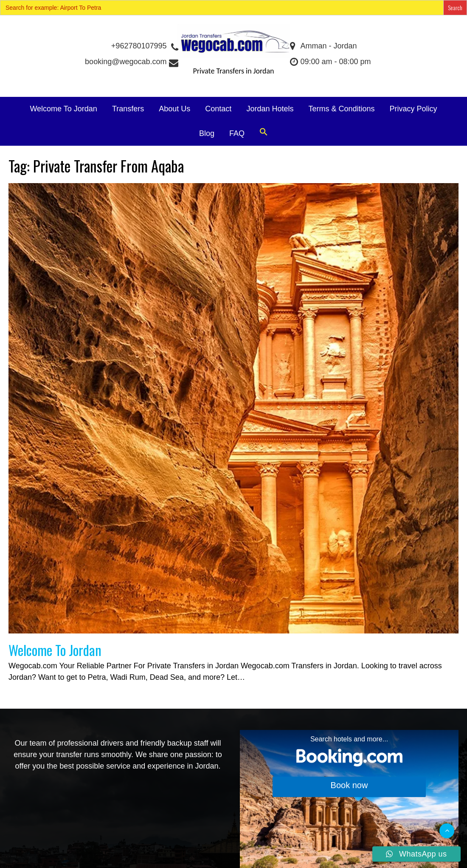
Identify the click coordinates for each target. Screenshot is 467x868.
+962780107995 (144, 46)
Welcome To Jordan (63, 109)
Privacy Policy (414, 109)
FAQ (237, 133)
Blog (207, 133)
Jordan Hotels (270, 109)
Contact (218, 109)
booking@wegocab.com (131, 62)
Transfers (128, 109)
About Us (174, 109)
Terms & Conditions (341, 109)
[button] (264, 132)
